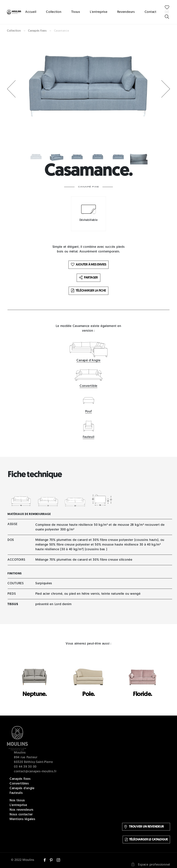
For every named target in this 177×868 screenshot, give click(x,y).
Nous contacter (21, 815)
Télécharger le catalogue (146, 840)
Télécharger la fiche (89, 291)
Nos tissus (17, 801)
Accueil (31, 12)
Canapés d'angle (22, 788)
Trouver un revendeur (144, 827)
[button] (11, 89)
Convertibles (19, 784)
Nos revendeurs (22, 810)
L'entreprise (99, 12)
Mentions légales (22, 819)
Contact (151, 12)
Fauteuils (16, 793)
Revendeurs (126, 12)
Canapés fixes (37, 31)
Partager (88, 278)
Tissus (76, 12)
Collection (54, 12)
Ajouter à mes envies (89, 265)
